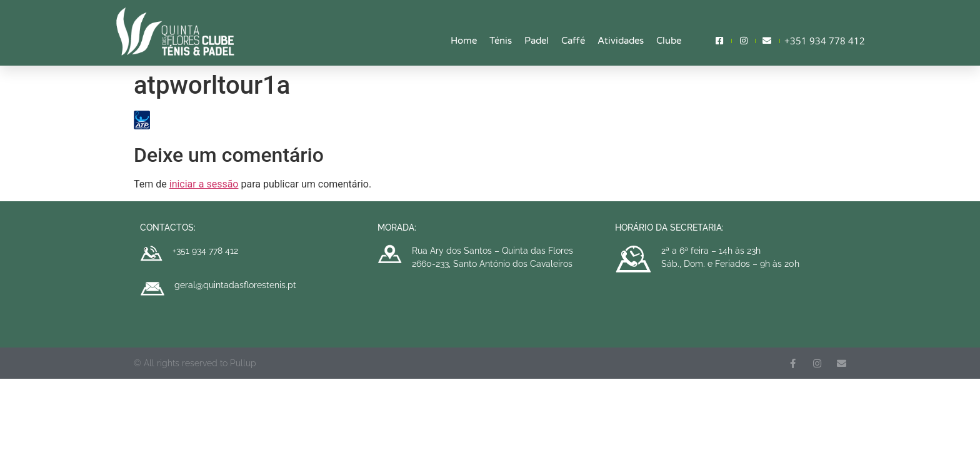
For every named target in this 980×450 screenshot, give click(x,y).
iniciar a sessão (204, 184)
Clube (669, 41)
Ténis (501, 41)
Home (464, 41)
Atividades (621, 41)
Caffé (573, 41)
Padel (537, 41)
